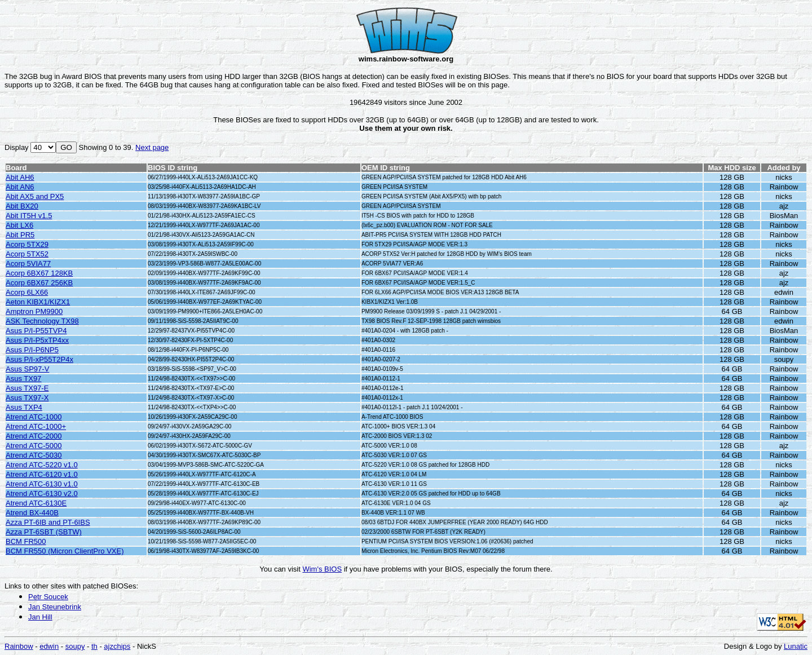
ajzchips (117, 646)
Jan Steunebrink (55, 607)
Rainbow (19, 646)
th (94, 646)
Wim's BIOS (322, 569)
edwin (49, 646)
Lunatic (796, 646)
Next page (152, 147)
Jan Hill (40, 617)
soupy (75, 646)
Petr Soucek (48, 597)
